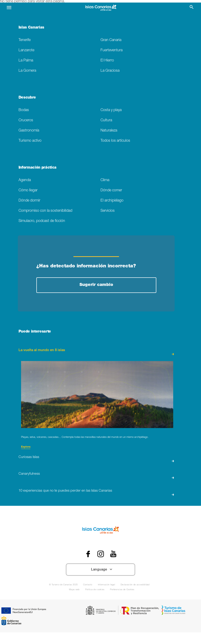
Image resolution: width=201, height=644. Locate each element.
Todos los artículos (115, 141)
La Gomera (27, 71)
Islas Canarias (31, 28)
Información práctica (38, 168)
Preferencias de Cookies (122, 590)
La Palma (26, 61)
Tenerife (25, 40)
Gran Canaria (111, 40)
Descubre (27, 98)
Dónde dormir (29, 201)
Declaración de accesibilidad (135, 585)
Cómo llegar (28, 191)
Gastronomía (29, 131)
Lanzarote (26, 50)
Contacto (88, 585)
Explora (26, 447)
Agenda (25, 180)
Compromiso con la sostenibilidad (45, 211)
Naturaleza (109, 131)
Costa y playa (111, 110)
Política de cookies (95, 590)
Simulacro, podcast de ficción (42, 221)
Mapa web (74, 590)
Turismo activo (30, 141)
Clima (105, 180)
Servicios (108, 211)
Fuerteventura (111, 50)
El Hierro (107, 61)
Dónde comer (111, 191)
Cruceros (26, 120)
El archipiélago (112, 201)
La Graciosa (110, 71)
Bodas (24, 110)
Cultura (106, 120)
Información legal (107, 585)
